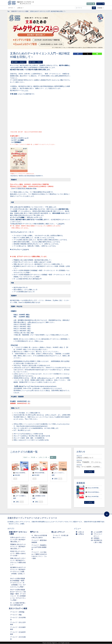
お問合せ (80, 534)
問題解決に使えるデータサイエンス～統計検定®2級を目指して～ (18, 547)
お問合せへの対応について (85, 458)
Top (8, 12)
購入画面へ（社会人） (19, 62)
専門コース (34, 532)
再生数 (34, 458)
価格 (53, 458)
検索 (94, 8)
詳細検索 (101, 8)
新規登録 (91, 4)
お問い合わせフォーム (35, 323)
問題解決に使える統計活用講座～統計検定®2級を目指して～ (33, 260)
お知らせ (20, 8)
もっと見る (89, 472)
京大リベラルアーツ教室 (18, 609)
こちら (26, 91)
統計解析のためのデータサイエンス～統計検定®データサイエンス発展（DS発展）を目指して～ (18, 572)
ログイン (100, 4)
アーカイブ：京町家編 (17, 612)
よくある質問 (97, 532)
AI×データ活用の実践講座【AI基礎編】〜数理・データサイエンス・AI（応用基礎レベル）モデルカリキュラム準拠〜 (18, 583)
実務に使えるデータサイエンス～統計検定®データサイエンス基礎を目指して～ (39, 264)
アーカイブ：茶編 (16, 615)
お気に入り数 (44, 458)
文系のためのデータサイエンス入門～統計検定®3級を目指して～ (18, 540)
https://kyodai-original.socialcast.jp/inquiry (44, 387)
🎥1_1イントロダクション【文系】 (61, 473)
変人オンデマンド (58, 532)
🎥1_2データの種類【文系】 (21, 496)
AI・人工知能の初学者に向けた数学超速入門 (28, 279)
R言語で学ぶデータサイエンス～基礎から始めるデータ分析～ (33, 262)
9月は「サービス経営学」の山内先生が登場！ (91, 467)
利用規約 (96, 538)
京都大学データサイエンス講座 (20, 12)
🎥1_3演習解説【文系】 (39, 496)
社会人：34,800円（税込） (22, 315)
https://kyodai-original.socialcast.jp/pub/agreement (32, 426)
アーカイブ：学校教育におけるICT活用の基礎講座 (39, 548)
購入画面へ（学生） (36, 62)
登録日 (26, 458)
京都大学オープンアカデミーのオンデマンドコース (32, 518)
